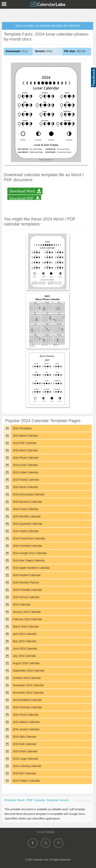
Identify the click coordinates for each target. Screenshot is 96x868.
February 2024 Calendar (27, 619)
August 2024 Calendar (26, 663)
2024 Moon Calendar (25, 487)
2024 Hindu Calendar (25, 715)
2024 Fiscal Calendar (25, 509)
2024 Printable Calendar (27, 590)
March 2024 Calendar (26, 627)
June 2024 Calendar (25, 649)
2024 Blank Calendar (25, 436)
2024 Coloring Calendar (27, 766)
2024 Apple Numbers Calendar (31, 568)
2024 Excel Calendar (25, 465)
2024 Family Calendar (26, 480)
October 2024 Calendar (27, 678)
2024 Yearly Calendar (26, 531)
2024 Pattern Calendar (26, 781)
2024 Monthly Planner (26, 582)
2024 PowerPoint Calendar (29, 538)
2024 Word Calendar (25, 450)
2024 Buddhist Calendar (27, 700)
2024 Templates (22, 428)
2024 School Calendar (26, 597)
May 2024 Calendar (25, 641)
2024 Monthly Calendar (27, 516)
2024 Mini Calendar (24, 773)
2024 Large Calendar (25, 759)
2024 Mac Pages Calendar (29, 560)
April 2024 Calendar (25, 634)
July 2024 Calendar (24, 656)
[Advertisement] (48, 14)
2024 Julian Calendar (25, 472)
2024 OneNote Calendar (27, 546)
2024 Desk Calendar (25, 751)
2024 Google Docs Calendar (30, 553)
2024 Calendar (22, 604)
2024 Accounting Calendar (29, 494)
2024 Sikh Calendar (25, 737)
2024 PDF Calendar (25, 443)
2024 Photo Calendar (25, 458)
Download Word (22, 191)
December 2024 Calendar (28, 693)
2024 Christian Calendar (27, 707)
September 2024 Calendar (29, 671)
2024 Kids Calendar (25, 744)
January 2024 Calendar (27, 612)
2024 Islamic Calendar (26, 722)
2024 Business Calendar (28, 502)
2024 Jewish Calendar (26, 729)
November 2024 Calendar (28, 685)
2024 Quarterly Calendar (28, 524)
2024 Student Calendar (27, 575)
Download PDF (21, 198)
